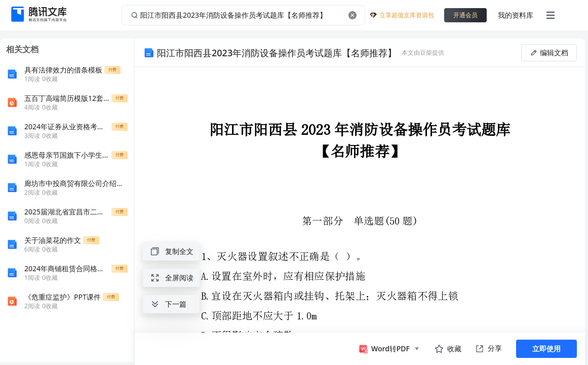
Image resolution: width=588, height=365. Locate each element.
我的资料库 (516, 15)
